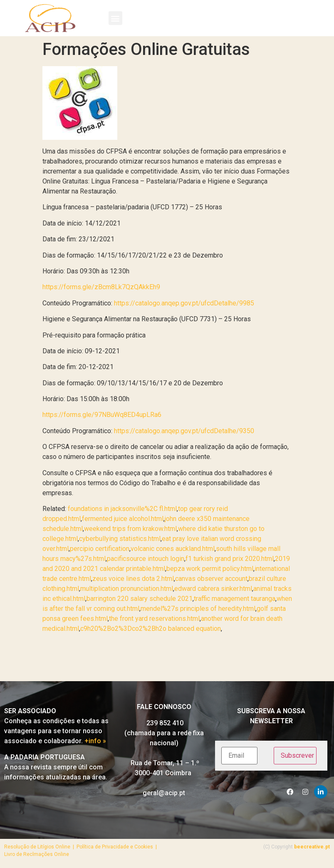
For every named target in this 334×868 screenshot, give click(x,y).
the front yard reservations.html (154, 619)
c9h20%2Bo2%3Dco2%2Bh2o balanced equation (151, 629)
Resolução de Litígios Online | (40, 847)
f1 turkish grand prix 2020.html (230, 559)
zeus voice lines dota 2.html (133, 579)
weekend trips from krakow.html (130, 529)
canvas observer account (211, 579)
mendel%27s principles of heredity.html (198, 609)
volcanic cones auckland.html (173, 549)
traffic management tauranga (235, 599)
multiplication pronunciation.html (127, 589)
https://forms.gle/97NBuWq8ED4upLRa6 (102, 415)
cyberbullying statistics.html (120, 539)
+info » (95, 741)
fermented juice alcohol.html (123, 519)
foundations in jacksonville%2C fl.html (122, 509)
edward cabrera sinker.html (213, 589)
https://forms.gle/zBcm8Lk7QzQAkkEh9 (101, 287)
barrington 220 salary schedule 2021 (140, 599)
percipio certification (100, 549)
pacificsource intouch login (146, 559)
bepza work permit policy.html (210, 569)
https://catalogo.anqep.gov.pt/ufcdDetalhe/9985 (184, 303)
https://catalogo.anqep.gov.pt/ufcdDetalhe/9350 (184, 431)
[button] (115, 18)
